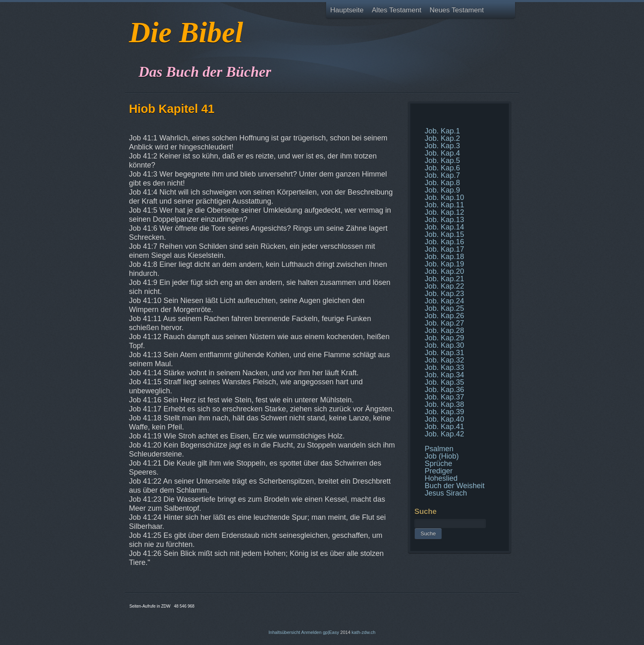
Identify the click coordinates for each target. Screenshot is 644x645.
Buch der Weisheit (455, 486)
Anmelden (311, 632)
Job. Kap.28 (444, 331)
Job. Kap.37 (444, 397)
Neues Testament (457, 10)
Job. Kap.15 (444, 234)
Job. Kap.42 (444, 434)
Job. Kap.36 (444, 390)
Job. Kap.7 (442, 175)
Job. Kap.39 (444, 412)
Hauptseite (347, 10)
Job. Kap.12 (444, 212)
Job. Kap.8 (442, 183)
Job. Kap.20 (444, 271)
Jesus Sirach (446, 493)
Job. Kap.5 (442, 161)
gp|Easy (331, 632)
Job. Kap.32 (444, 360)
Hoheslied (441, 478)
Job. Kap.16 (444, 242)
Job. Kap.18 (444, 257)
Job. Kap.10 (444, 197)
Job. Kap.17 (444, 249)
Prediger (439, 471)
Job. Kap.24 (444, 301)
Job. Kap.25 (444, 308)
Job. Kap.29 (444, 338)
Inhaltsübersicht (284, 632)
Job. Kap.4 (442, 153)
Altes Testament (397, 10)
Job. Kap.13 (444, 220)
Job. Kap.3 (442, 146)
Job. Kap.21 (444, 279)
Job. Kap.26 (444, 316)
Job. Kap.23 (444, 294)
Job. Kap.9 (442, 190)
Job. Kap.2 (442, 138)
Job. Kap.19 (444, 264)
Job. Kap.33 (444, 367)
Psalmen (439, 449)
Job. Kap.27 (444, 323)
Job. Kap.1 (442, 131)
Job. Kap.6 (442, 168)
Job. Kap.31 (444, 353)
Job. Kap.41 (444, 427)
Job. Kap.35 (444, 382)
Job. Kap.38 (444, 404)
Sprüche (438, 464)
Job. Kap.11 (444, 205)
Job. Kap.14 (444, 227)
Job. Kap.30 (444, 345)
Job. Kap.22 (444, 286)
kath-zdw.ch (363, 632)
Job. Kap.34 (444, 375)
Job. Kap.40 (444, 419)
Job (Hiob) (442, 456)
